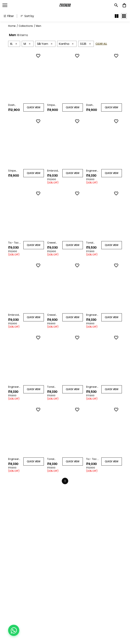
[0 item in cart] (124, 5)
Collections (26, 26)
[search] (116, 5)
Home (12, 26)
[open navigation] (5, 5)
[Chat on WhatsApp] (14, 630)
